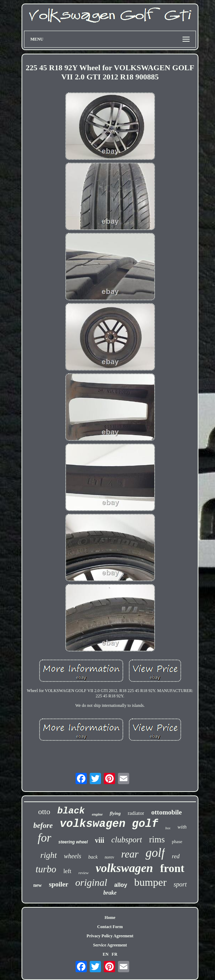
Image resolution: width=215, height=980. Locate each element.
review (83, 873)
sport (180, 884)
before (43, 825)
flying (115, 813)
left (67, 871)
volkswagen (124, 868)
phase (177, 841)
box (168, 828)
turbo (46, 869)
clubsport (127, 840)
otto (44, 811)
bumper (150, 882)
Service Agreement (110, 945)
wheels (73, 856)
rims (157, 839)
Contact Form (110, 927)
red (176, 856)
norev (109, 857)
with (182, 827)
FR (114, 954)
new (37, 885)
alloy (121, 885)
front (172, 868)
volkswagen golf (109, 824)
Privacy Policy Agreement (110, 936)
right (49, 855)
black (71, 811)
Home (110, 918)
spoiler (58, 884)
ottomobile (166, 812)
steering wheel (73, 842)
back (93, 857)
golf (155, 853)
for (45, 838)
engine (97, 814)
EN (106, 954)
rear (130, 854)
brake (110, 893)
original (91, 882)
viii (100, 840)
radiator (136, 813)
